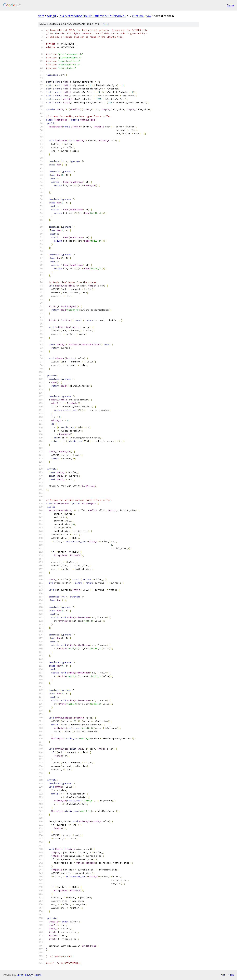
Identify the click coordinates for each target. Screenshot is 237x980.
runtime (138, 16)
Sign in (230, 5)
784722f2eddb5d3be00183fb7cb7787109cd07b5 (92, 16)
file (105, 24)
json (231, 975)
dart (41, 16)
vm (149, 16)
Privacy (29, 975)
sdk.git (52, 16)
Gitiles (20, 975)
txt (223, 975)
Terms (38, 975)
